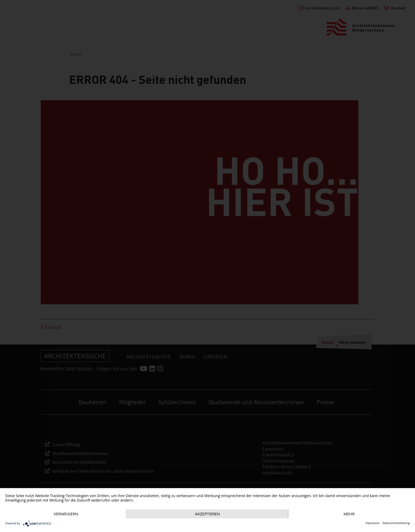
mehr (349, 514)
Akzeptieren (207, 514)
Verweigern (66, 514)
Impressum (373, 523)
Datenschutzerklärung (396, 523)
